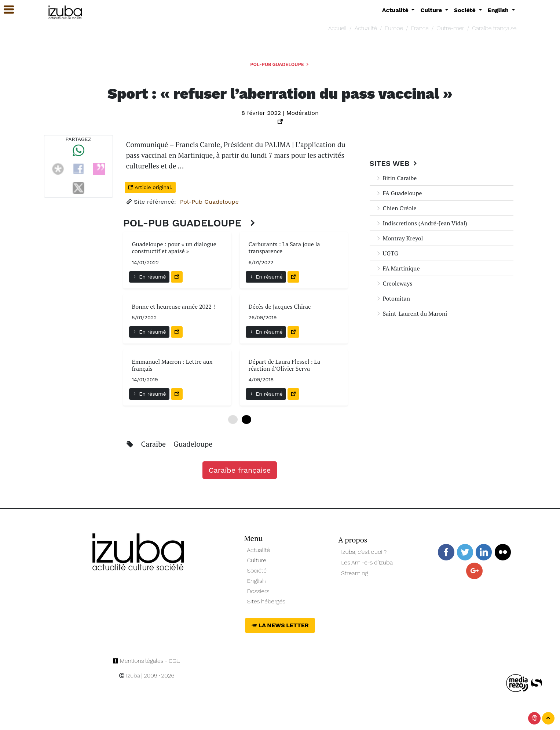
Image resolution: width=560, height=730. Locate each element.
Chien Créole (396, 208)
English (257, 581)
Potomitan (393, 298)
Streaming (355, 573)
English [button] (499, 10)
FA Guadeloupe (399, 193)
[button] (6, 10)
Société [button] (466, 10)
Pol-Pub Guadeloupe (280, 64)
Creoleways (394, 283)
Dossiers (258, 591)
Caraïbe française (494, 28)
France (420, 28)
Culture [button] (432, 10)
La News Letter (280, 625)
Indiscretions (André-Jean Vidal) (422, 223)
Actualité (366, 28)
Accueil (337, 28)
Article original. (150, 187)
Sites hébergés (266, 601)
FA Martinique (398, 268)
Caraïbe (154, 444)
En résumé (149, 277)
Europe (394, 28)
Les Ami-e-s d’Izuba (367, 562)
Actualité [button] (396, 10)
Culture (257, 560)
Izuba (129, 675)
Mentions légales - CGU (147, 661)
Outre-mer (450, 28)
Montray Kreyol (399, 238)
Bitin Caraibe (396, 178)
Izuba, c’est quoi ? (364, 552)
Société (257, 571)
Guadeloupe (193, 444)
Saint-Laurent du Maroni (411, 313)
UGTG (387, 253)
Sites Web (394, 163)
